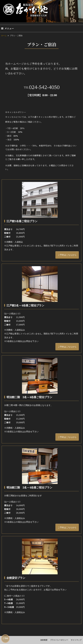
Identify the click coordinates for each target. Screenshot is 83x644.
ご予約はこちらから (67, 255)
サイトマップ (76, 640)
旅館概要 (44, 640)
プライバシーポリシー (59, 640)
